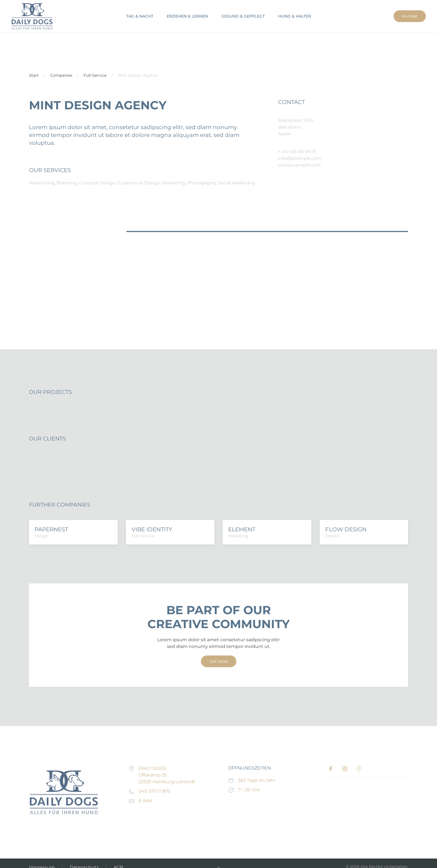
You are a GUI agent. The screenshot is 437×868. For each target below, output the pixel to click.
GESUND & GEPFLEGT (243, 16)
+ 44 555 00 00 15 (297, 152)
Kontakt (410, 16)
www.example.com (299, 165)
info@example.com (300, 158)
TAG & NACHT (140, 16)
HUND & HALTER (295, 16)
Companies (61, 75)
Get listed (219, 661)
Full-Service (95, 75)
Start (34, 75)
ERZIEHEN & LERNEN (187, 16)
